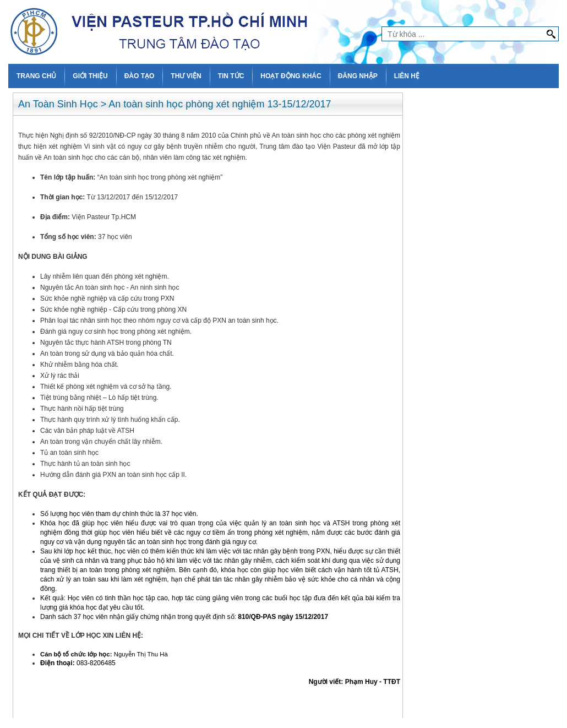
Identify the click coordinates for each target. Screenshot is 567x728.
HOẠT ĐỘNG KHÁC (291, 76)
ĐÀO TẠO (140, 76)
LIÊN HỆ (407, 76)
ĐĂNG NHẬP (358, 76)
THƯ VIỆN (186, 76)
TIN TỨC (231, 76)
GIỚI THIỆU (90, 76)
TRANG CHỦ (36, 76)
